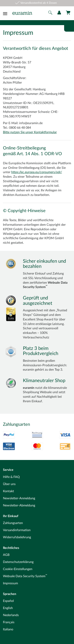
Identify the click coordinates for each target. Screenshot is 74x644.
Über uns (9, 484)
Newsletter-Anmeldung (19, 498)
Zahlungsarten (13, 523)
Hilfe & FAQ (11, 477)
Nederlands (11, 615)
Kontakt (8, 491)
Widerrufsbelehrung (17, 537)
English (8, 608)
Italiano (8, 629)
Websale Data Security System (25, 576)
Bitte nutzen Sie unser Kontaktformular (30, 132)
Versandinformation (17, 530)
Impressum (10, 583)
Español (8, 601)
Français (9, 622)
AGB (6, 555)
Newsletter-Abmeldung (19, 505)
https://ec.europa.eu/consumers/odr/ (37, 172)
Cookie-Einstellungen (18, 569)
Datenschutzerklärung (18, 562)
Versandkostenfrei (31, 3)
